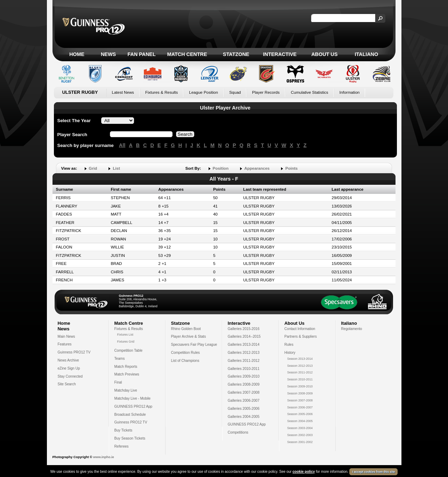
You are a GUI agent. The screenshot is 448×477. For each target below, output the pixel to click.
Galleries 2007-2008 (244, 392)
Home (77, 54)
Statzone (236, 54)
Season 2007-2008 (300, 400)
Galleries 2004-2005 (244, 417)
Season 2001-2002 (300, 442)
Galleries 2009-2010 (244, 376)
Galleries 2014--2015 (244, 336)
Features (65, 344)
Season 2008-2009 (300, 393)
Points (291, 168)
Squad (235, 92)
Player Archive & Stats (189, 336)
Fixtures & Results (162, 92)
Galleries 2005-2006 (244, 409)
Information (350, 92)
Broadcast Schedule (130, 415)
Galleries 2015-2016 (244, 329)
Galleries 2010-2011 (244, 369)
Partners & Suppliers (301, 336)
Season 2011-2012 (300, 372)
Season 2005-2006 (300, 414)
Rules (289, 345)
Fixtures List (125, 335)
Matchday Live (126, 390)
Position (221, 168)
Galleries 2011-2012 (244, 361)
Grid (93, 168)
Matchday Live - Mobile (133, 398)
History (290, 353)
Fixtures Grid (126, 342)
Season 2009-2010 (300, 386)
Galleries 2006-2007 (244, 401)
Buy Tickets (124, 430)
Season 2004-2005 (300, 421)
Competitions (238, 432)
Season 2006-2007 (300, 407)
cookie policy (304, 472)
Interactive (280, 54)
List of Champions (185, 361)
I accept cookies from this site (373, 472)
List (116, 168)
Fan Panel (141, 54)
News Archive (68, 360)
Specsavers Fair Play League (194, 345)
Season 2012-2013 (300, 366)
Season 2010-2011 (300, 379)
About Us (324, 54)
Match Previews (127, 374)
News (108, 54)
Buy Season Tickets (130, 438)
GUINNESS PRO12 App (134, 406)
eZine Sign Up (69, 368)
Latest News (123, 92)
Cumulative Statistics (310, 92)
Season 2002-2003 (300, 435)
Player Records (266, 92)
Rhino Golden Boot (186, 329)
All (122, 145)
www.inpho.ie (104, 457)
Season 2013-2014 (300, 359)
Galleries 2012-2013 (244, 353)
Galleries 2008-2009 (244, 384)
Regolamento (352, 329)
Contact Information (300, 329)
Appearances (257, 168)
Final (118, 382)
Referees (122, 446)
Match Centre (187, 54)
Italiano (367, 54)
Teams (120, 359)
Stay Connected (70, 376)
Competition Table (129, 350)
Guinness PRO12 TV (74, 352)
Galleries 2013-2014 (244, 345)
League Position (204, 92)
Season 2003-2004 (300, 428)
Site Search (67, 384)
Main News (66, 336)
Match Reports (126, 367)
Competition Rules (185, 353)
